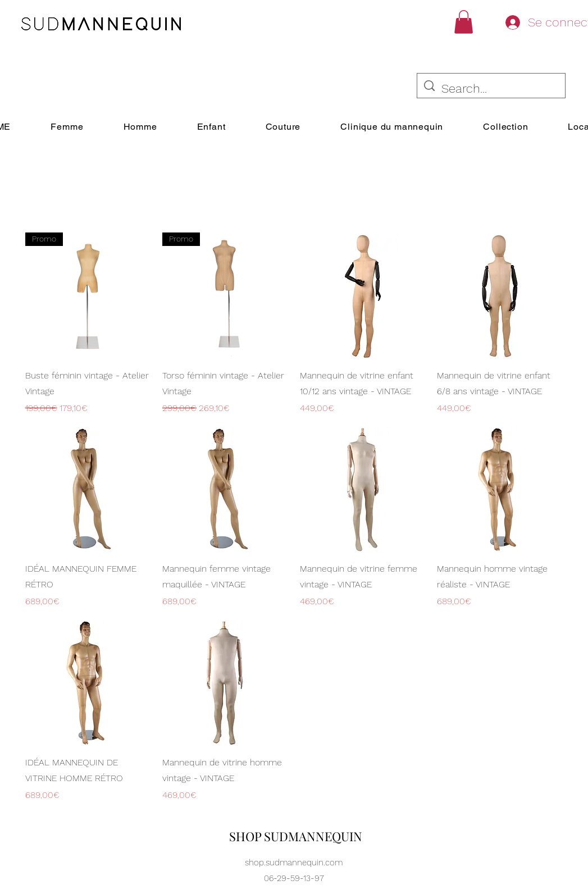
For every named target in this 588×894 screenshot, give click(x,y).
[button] (464, 22)
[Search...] (491, 89)
